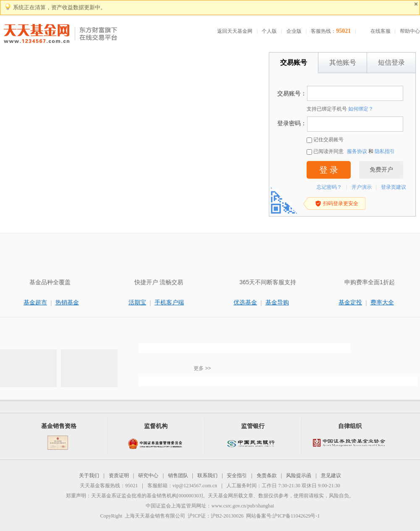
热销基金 (67, 302)
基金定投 (350, 302)
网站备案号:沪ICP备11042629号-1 (283, 516)
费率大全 (382, 302)
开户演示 (362, 187)
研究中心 (148, 476)
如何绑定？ (361, 109)
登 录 (329, 170)
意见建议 (331, 476)
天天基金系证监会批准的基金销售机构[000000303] (147, 496)
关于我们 (89, 476)
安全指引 (237, 476)
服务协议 (357, 151)
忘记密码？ (329, 187)
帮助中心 (410, 31)
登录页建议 (394, 187)
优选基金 (245, 302)
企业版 (294, 31)
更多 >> (202, 368)
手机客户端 (169, 302)
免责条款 (267, 476)
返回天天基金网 (235, 31)
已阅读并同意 (325, 152)
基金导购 (277, 302)
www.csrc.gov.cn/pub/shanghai (243, 506)
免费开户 (381, 170)
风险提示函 (299, 476)
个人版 (269, 31)
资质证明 (119, 476)
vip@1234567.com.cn (195, 486)
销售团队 (178, 476)
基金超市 (35, 302)
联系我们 (207, 476)
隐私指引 (385, 151)
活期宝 (137, 302)
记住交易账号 (325, 140)
